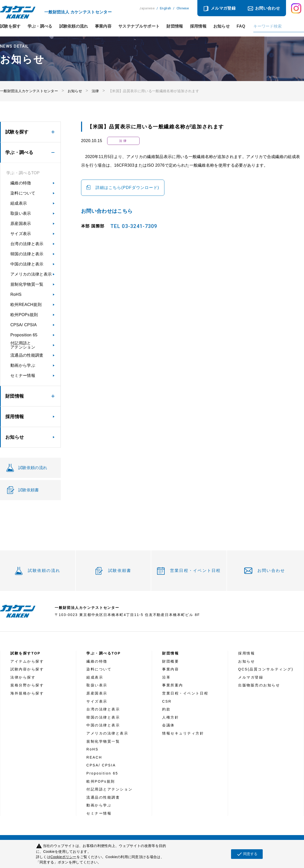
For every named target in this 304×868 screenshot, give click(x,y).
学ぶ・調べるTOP (23, 173)
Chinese (183, 8)
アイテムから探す (27, 661)
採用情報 (198, 26)
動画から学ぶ (23, 365)
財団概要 (170, 661)
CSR (167, 701)
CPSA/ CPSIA (24, 325)
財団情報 (175, 26)
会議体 (168, 725)
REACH (94, 757)
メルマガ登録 (223, 8)
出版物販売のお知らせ (259, 685)
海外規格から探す (27, 693)
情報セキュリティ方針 (183, 733)
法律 (95, 91)
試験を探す (10, 26)
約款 (166, 709)
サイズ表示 (21, 234)
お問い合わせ (268, 8)
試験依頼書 (120, 571)
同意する (247, 854)
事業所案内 (173, 685)
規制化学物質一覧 (27, 284)
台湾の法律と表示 (27, 244)
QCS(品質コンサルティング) (266, 669)
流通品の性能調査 (27, 355)
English (165, 8)
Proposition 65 (24, 335)
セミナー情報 (23, 375)
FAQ (241, 26)
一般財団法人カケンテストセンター (29, 91)
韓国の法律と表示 (27, 254)
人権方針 (170, 717)
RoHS (16, 294)
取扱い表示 (21, 213)
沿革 (166, 677)
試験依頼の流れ (74, 26)
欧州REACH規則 (26, 305)
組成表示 (19, 203)
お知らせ (222, 26)
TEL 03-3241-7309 (134, 226)
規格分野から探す (27, 685)
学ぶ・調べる (40, 26)
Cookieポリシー (63, 857)
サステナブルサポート (139, 26)
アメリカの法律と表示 (31, 274)
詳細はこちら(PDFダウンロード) (127, 188)
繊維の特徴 (21, 183)
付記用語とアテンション (23, 345)
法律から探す (23, 677)
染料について (23, 193)
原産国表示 (21, 224)
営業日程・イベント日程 (195, 571)
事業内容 (103, 26)
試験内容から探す (27, 669)
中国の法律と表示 (27, 264)
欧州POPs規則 (24, 315)
